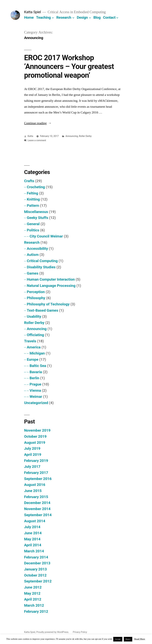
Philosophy (36, 298)
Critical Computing (42, 261)
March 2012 (34, 605)
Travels (30, 341)
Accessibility (37, 249)
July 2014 (32, 527)
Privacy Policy (80, 632)
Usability (34, 316)
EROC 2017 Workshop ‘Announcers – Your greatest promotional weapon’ (69, 67)
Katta (30, 136)
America (34, 347)
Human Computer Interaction (51, 279)
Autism (33, 255)
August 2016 (35, 485)
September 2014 (38, 515)
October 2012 (35, 575)
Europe (33, 359)
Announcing (72, 136)
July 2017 (32, 467)
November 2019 (37, 430)
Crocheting (36, 187)
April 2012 (33, 599)
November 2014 (37, 509)
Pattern (33, 205)
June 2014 (33, 533)
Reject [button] (128, 639)
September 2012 (38, 581)
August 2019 (35, 443)
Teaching (43, 17)
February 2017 (36, 473)
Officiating (35, 335)
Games (33, 273)
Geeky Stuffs (37, 218)
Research (64, 17)
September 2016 (38, 479)
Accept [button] (118, 639)
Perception (36, 292)
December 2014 (37, 503)
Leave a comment (37, 140)
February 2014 (36, 557)
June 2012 (33, 587)
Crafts (29, 181)
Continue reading (38, 123)
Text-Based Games (43, 310)
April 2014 (33, 545)
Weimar (36, 397)
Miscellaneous (36, 212)
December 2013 (37, 563)
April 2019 (33, 455)
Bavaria (36, 372)
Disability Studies (41, 267)
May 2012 (32, 593)
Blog (97, 17)
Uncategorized (36, 403)
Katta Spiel (32, 12)
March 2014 (34, 551)
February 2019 (36, 461)
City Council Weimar (46, 236)
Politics (33, 230)
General (33, 224)
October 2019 (35, 436)
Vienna (35, 390)
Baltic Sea (38, 366)
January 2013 (35, 569)
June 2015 (33, 491)
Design (82, 17)
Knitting (33, 199)
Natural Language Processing (51, 286)
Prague (35, 384)
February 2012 (36, 611)
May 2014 (32, 539)
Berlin (34, 378)
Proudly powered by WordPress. (53, 632)
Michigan (37, 353)
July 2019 (32, 448)
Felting (33, 193)
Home (29, 17)
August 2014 (35, 521)
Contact (109, 17)
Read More (140, 639)
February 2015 (36, 497)
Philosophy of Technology (48, 304)
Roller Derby (85, 136)
